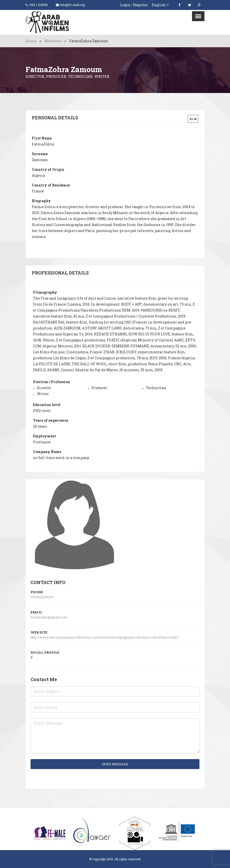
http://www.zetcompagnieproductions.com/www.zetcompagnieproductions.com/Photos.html (104, 637)
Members (53, 41)
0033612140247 (42, 597)
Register (141, 5)
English (159, 5)
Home (31, 41)
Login (125, 5)
